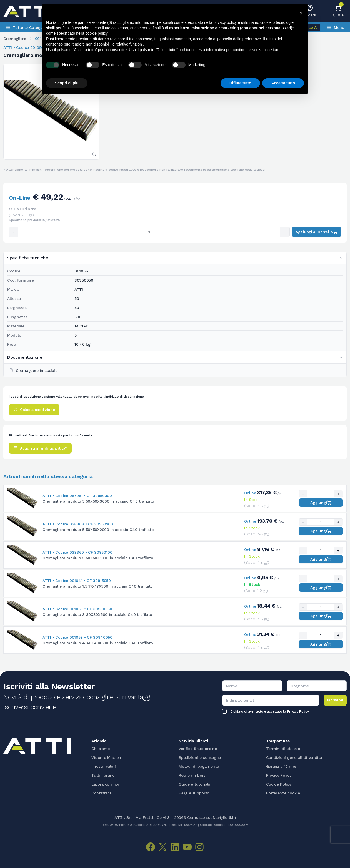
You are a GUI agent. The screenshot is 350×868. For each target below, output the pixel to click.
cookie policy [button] (97, 33)
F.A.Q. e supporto (194, 793)
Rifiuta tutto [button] (240, 83)
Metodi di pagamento (199, 766)
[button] (301, 13)
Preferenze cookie (283, 793)
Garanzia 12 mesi (282, 766)
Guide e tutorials (194, 784)
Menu (336, 27)
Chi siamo (101, 749)
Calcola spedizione (34, 410)
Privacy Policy (298, 711)
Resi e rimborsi (193, 775)
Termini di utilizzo (283, 749)
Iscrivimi (335, 700)
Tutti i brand (103, 775)
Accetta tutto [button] (283, 83)
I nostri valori (104, 766)
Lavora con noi (105, 784)
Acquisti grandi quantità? (40, 448)
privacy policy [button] (225, 22)
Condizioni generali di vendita (294, 757)
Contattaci (101, 793)
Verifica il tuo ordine (198, 749)
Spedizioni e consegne (200, 757)
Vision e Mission (106, 757)
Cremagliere (15, 39)
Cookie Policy (279, 784)
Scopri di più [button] (67, 83)
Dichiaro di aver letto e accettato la (270, 711)
